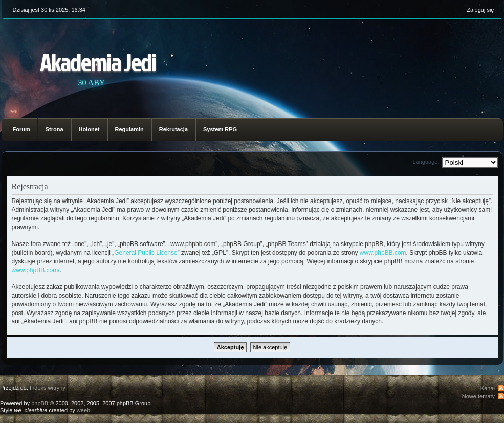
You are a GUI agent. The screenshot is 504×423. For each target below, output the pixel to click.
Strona (54, 129)
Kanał (488, 388)
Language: (426, 162)
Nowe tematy (478, 396)
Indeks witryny (48, 388)
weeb (83, 410)
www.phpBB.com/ (36, 270)
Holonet (89, 129)
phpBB (40, 403)
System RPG (220, 129)
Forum (21, 129)
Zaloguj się (480, 10)
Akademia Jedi (98, 62)
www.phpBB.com (383, 253)
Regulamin (129, 129)
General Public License (146, 253)
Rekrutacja (173, 129)
